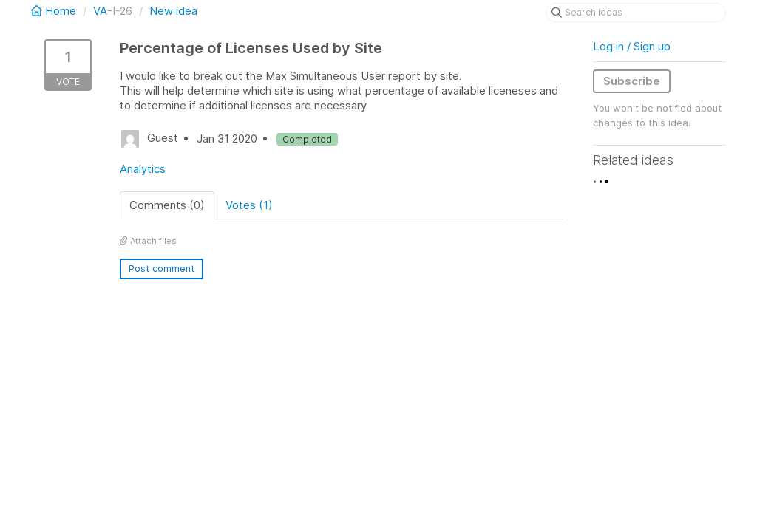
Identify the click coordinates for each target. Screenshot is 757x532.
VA (100, 11)
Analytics (143, 169)
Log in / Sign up (632, 46)
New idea (173, 11)
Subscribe (632, 81)
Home (55, 11)
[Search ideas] (636, 13)
